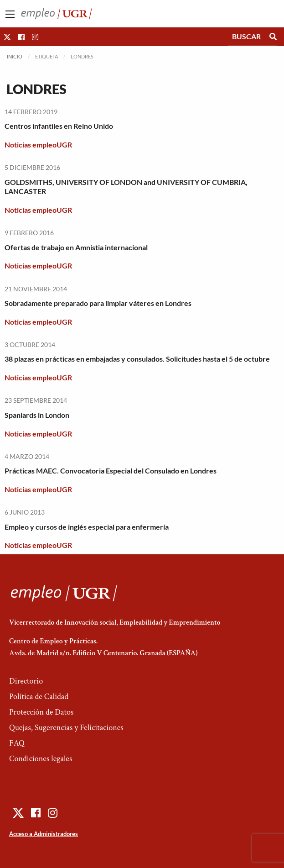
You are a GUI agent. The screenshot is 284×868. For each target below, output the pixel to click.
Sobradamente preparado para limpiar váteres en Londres (98, 303)
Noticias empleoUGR (38, 145)
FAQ (17, 743)
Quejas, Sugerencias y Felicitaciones (66, 728)
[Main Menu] (10, 14)
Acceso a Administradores (44, 834)
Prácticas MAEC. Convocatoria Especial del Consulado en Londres (111, 471)
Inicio (15, 56)
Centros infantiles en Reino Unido (59, 126)
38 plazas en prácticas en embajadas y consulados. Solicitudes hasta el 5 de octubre (137, 359)
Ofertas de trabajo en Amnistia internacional (76, 247)
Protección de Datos (41, 712)
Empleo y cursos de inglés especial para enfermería (87, 527)
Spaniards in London (37, 415)
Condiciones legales (41, 759)
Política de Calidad (39, 697)
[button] (7, 37)
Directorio (26, 681)
